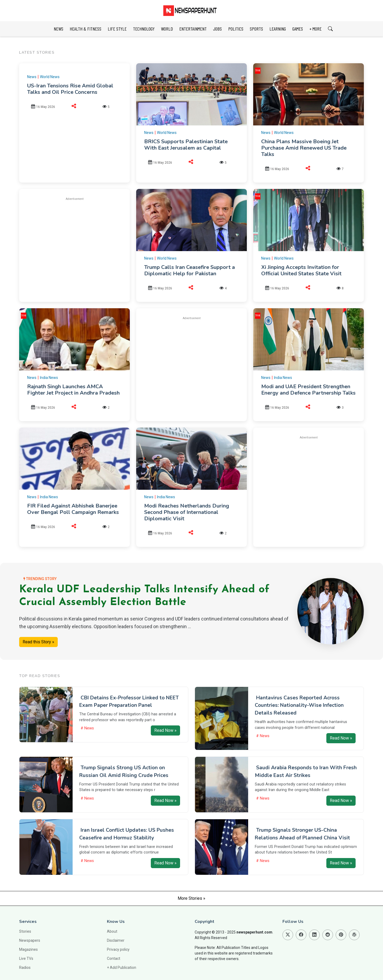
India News (49, 378)
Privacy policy (118, 949)
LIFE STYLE (117, 29)
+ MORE (315, 29)
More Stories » (191, 898)
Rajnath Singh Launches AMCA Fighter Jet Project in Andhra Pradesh (73, 390)
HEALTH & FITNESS (86, 29)
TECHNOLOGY (144, 29)
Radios (25, 968)
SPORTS (256, 29)
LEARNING (278, 29)
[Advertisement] (74, 243)
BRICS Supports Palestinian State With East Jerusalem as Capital (186, 145)
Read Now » (165, 730)
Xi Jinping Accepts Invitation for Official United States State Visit (301, 270)
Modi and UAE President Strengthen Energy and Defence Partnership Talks (308, 390)
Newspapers (30, 940)
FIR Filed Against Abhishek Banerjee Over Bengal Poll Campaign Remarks (73, 509)
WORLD (167, 29)
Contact (114, 958)
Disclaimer (116, 940)
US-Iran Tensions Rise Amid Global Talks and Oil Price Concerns (70, 89)
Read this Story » (38, 642)
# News (87, 728)
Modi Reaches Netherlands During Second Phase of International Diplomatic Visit (187, 512)
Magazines (28, 949)
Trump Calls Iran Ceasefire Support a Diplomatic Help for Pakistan (190, 270)
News (32, 77)
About (112, 931)
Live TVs (26, 958)
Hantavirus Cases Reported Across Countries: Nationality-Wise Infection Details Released (299, 706)
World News (50, 77)
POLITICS (236, 29)
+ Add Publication (122, 968)
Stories (25, 931)
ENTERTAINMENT (193, 29)
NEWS (59, 29)
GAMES (298, 29)
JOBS (217, 29)
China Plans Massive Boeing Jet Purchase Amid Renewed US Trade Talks (304, 148)
